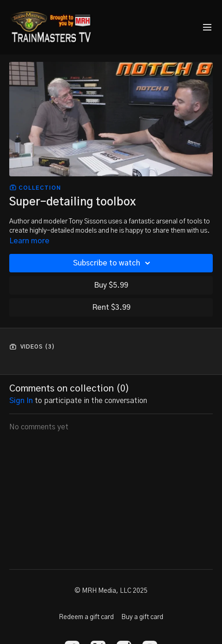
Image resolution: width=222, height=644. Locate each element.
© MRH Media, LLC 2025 (111, 591)
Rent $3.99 (111, 307)
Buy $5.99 (111, 285)
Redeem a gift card (86, 617)
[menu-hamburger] (207, 27)
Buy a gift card (142, 617)
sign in (21, 401)
